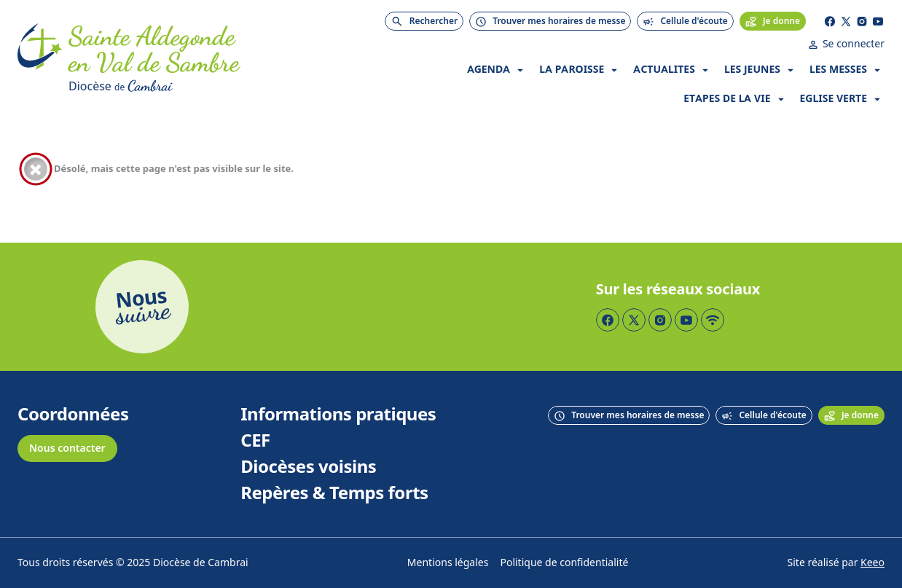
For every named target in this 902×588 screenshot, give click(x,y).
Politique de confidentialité (564, 563)
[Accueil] (40, 60)
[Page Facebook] (830, 21)
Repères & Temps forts (334, 493)
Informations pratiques (338, 415)
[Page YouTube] (878, 21)
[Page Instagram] (862, 21)
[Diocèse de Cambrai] (208, 86)
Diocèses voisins (308, 467)
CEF (255, 441)
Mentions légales (448, 563)
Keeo (872, 563)
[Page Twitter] (846, 21)
